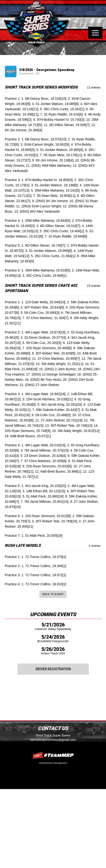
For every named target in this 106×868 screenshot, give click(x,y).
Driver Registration (53, 669)
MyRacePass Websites (53, 755)
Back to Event (53, 594)
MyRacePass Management (53, 763)
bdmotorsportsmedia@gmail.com (53, 740)
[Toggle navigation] (95, 33)
